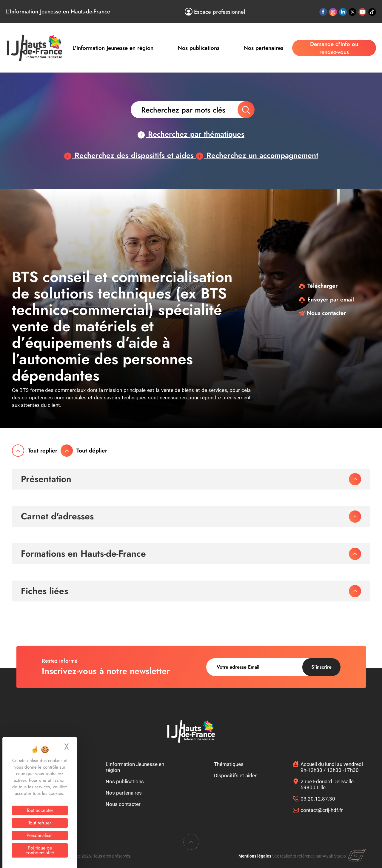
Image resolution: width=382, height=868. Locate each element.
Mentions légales (255, 856)
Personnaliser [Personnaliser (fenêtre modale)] (40, 835)
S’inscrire (321, 667)
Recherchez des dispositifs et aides (130, 155)
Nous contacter (322, 313)
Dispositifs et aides (236, 775)
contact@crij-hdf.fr (322, 810)
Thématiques (229, 764)
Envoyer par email (326, 300)
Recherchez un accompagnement (257, 155)
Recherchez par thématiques (191, 134)
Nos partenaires (263, 48)
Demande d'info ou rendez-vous (334, 48)
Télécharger (318, 286)
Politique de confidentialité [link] (40, 850)
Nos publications (198, 48)
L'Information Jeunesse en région (113, 48)
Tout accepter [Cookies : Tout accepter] (40, 810)
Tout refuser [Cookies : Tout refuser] (40, 823)
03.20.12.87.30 (318, 799)
